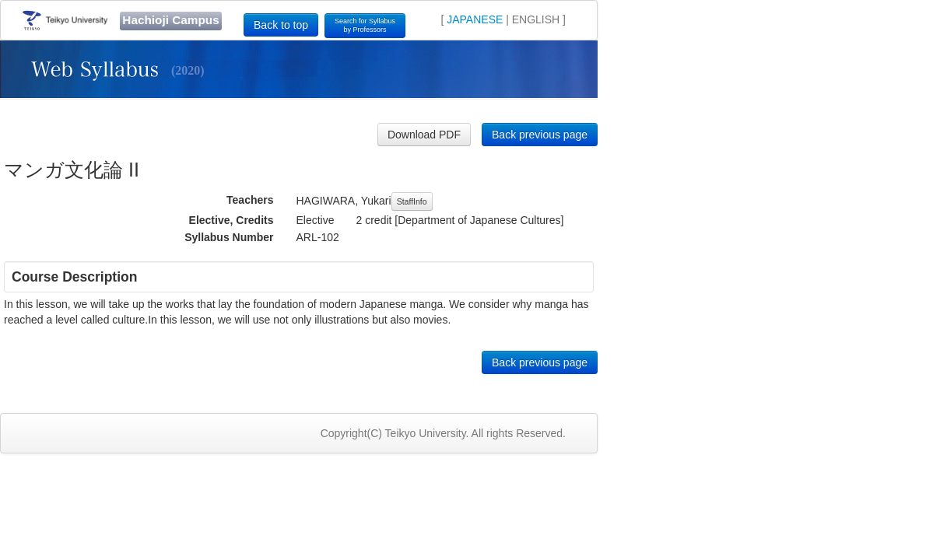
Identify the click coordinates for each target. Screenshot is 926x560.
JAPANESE (475, 19)
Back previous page (540, 135)
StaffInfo (412, 201)
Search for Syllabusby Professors (365, 25)
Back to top (281, 25)
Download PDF (424, 135)
